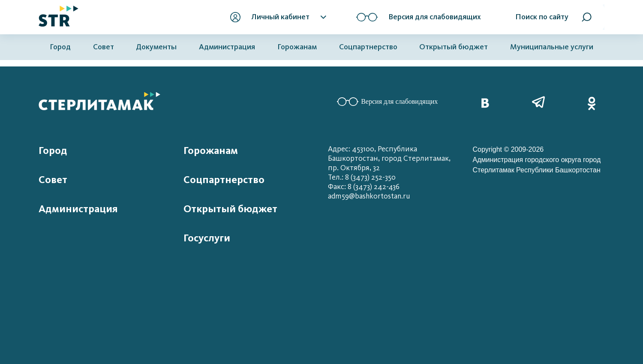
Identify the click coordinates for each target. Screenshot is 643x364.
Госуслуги (207, 238)
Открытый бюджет (454, 47)
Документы (156, 47)
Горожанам (297, 47)
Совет (104, 47)
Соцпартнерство (368, 47)
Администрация (227, 47)
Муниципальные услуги (552, 47)
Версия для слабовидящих (387, 102)
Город (60, 47)
